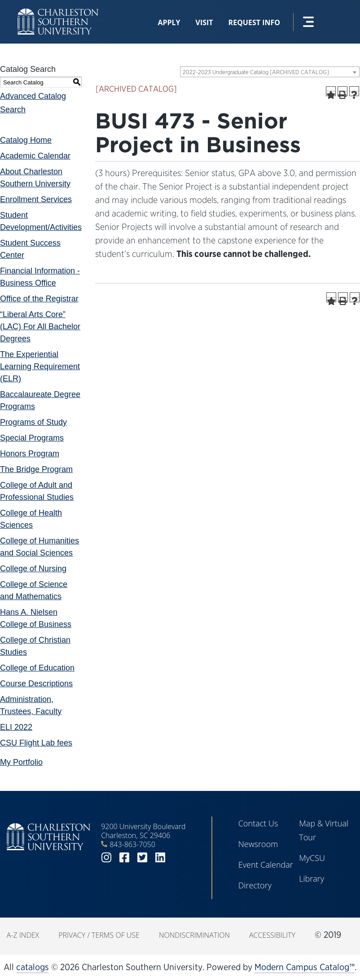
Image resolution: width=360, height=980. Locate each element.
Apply (169, 22)
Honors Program (30, 454)
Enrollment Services (36, 199)
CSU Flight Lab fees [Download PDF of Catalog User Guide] (36, 743)
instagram (106, 858)
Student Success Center (30, 249)
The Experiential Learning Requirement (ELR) (40, 366)
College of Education (37, 668)
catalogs (33, 967)
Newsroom (258, 844)
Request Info (254, 22)
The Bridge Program (36, 469)
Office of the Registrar (39, 299)
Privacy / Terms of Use (99, 935)
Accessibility (272, 935)
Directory (255, 885)
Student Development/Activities (41, 221)
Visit (204, 22)
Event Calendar (266, 865)
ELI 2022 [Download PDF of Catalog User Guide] (16, 727)
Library (312, 878)
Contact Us (258, 823)
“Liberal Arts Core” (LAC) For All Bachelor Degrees (40, 327)
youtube (178, 858)
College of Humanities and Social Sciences (40, 547)
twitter (142, 858)
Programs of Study (33, 422)
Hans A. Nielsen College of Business (36, 618)
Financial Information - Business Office (40, 277)
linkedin (160, 858)
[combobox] (270, 72)
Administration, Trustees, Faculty (31, 705)
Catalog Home (26, 140)
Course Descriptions (36, 684)
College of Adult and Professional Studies (37, 491)
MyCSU (312, 858)
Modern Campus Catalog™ (305, 967)
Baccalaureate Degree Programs (40, 400)
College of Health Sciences (31, 519)
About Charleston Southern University (35, 178)
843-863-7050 (132, 844)
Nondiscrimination (194, 935)
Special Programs (32, 438)
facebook (124, 858)
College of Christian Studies (35, 646)
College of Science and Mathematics (34, 590)
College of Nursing (33, 569)
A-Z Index (23, 935)
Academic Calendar (35, 156)
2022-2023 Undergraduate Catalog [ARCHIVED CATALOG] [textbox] (256, 72)
